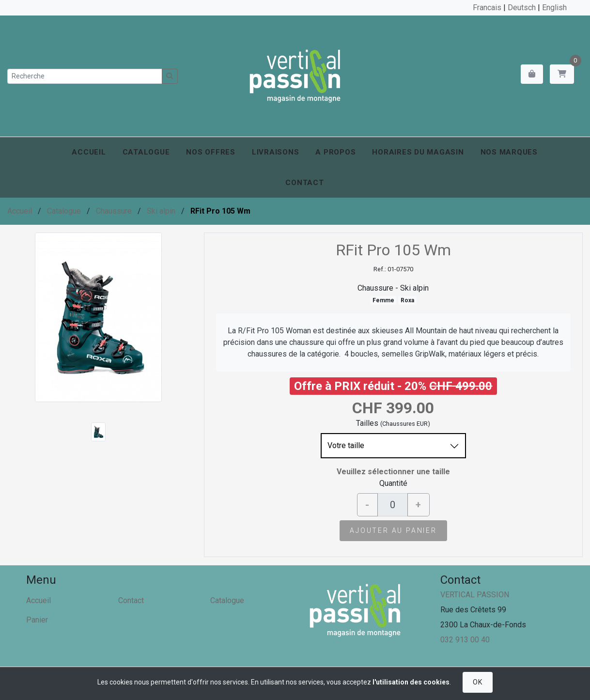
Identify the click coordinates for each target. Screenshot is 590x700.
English (554, 8)
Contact (304, 183)
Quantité (393, 483)
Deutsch (522, 8)
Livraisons (276, 152)
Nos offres (211, 152)
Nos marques (509, 152)
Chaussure (114, 211)
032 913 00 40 (465, 640)
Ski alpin (161, 211)
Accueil (89, 152)
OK (477, 682)
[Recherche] (85, 76)
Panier (37, 620)
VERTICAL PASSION (475, 595)
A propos (335, 152)
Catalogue (146, 152)
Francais (487, 8)
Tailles (367, 423)
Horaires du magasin (418, 152)
